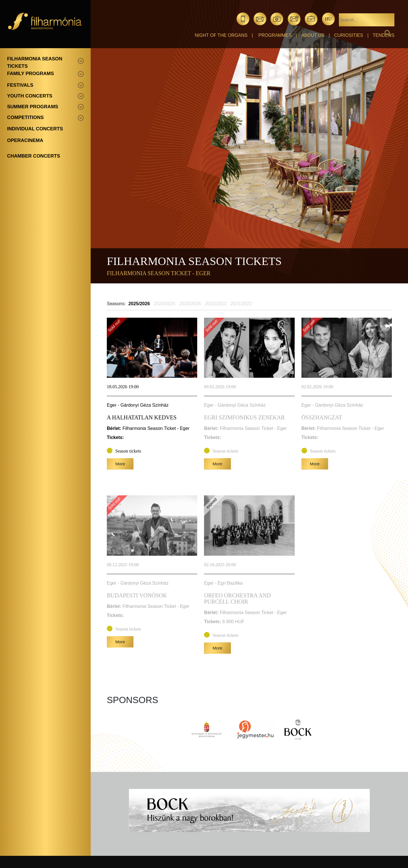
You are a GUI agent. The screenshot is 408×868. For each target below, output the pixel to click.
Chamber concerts (34, 156)
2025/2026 (139, 304)
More (120, 464)
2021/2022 (241, 304)
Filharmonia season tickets (35, 62)
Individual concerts (35, 129)
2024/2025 (165, 304)
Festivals (20, 85)
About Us (313, 35)
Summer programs (33, 107)
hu (328, 19)
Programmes (275, 35)
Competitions (25, 117)
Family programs (30, 74)
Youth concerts (30, 96)
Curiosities (348, 35)
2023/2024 (190, 304)
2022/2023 (216, 304)
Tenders (384, 35)
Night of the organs (221, 35)
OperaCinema (25, 140)
